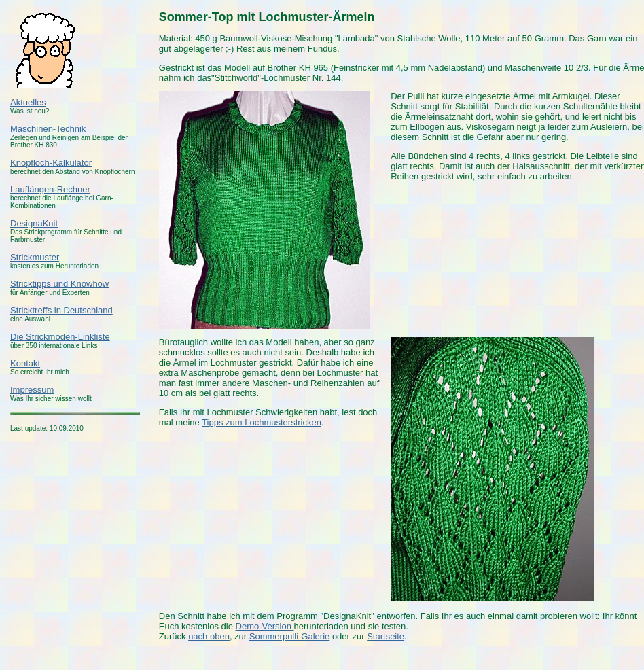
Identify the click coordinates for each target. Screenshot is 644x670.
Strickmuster (35, 257)
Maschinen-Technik (48, 129)
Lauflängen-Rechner (50, 189)
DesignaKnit (34, 223)
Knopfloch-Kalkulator (51, 163)
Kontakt (25, 363)
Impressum (32, 390)
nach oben (209, 636)
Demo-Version (265, 626)
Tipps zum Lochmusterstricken (262, 422)
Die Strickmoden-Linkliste (60, 337)
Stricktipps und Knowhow (59, 284)
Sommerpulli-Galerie (289, 636)
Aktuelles (28, 102)
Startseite (386, 636)
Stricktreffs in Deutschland (61, 310)
